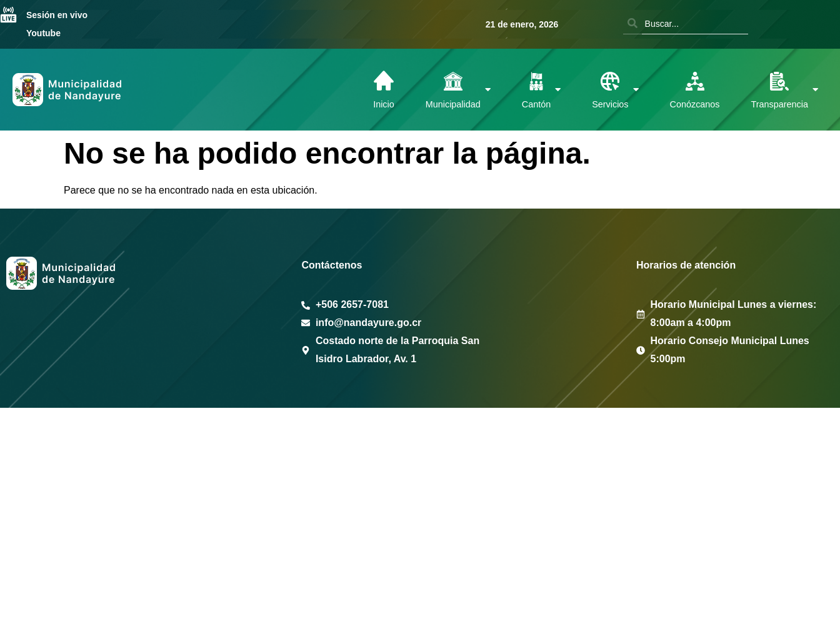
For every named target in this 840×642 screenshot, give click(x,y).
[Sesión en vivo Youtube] (8, 16)
